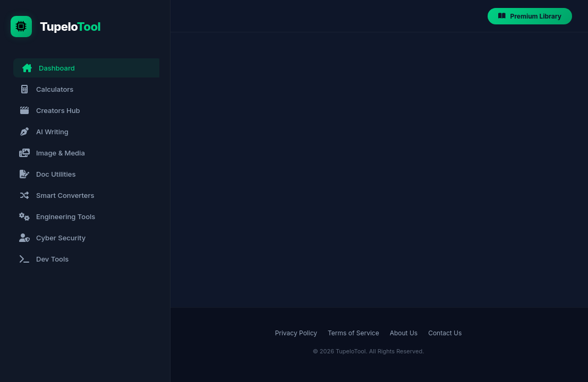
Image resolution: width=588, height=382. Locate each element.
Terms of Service (353, 333)
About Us (404, 333)
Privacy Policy (296, 333)
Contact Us (445, 333)
